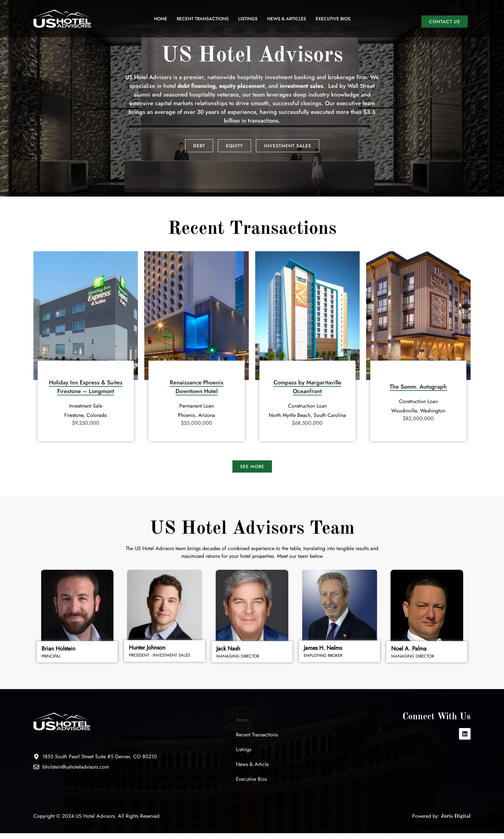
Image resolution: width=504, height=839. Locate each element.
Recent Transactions (203, 19)
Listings (248, 19)
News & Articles (287, 19)
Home (161, 19)
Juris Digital (456, 822)
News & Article (252, 770)
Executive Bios (333, 19)
